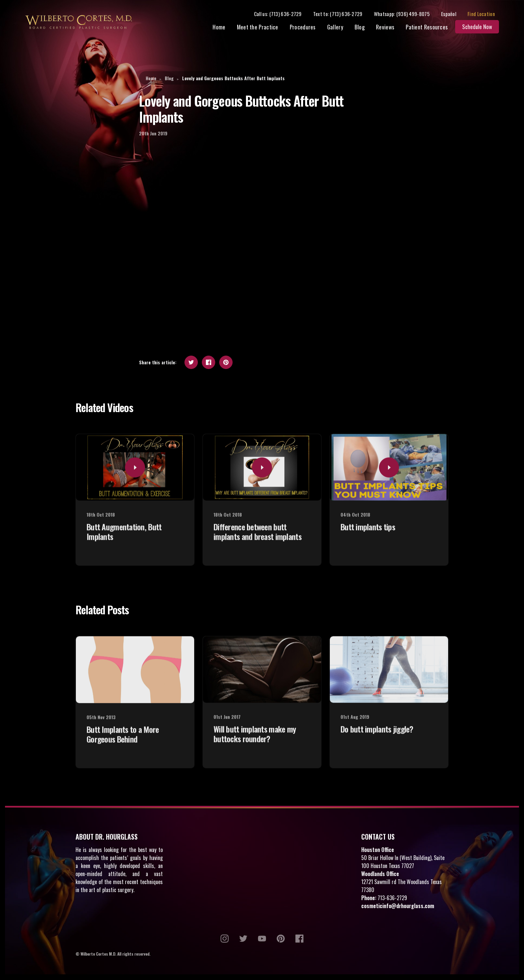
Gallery (339, 28)
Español (453, 14)
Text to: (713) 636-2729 (342, 14)
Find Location (485, 14)
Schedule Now (481, 27)
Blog (364, 28)
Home (223, 28)
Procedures (307, 28)
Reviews (389, 28)
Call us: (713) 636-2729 (282, 14)
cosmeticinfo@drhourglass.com (398, 906)
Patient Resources (431, 28)
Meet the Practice (262, 28)
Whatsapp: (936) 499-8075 (406, 14)
